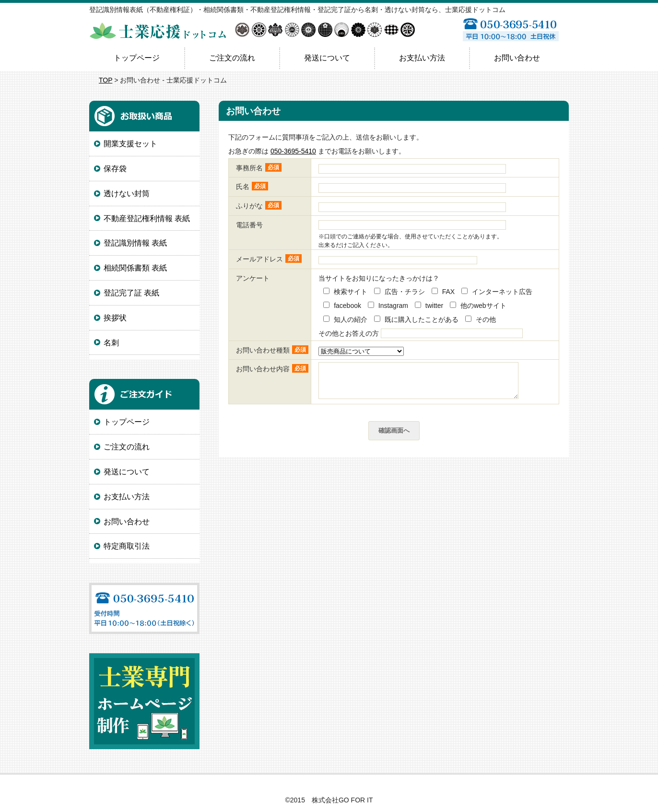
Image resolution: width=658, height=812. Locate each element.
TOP (106, 80)
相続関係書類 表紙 (135, 268)
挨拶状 (115, 318)
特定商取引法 (127, 546)
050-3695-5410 (293, 151)
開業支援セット (130, 144)
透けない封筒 (127, 194)
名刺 (111, 343)
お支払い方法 (422, 58)
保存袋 (115, 169)
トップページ (137, 58)
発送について (327, 58)
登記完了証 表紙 (131, 293)
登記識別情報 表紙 (135, 243)
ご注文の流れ (232, 58)
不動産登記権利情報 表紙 (147, 218)
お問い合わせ (517, 58)
